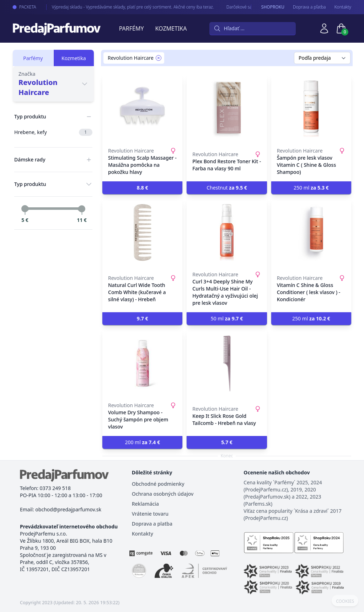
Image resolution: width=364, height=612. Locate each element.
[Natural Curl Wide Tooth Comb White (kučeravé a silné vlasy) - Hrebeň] (142, 233)
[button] (142, 188)
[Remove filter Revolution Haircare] (159, 58)
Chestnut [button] (227, 188)
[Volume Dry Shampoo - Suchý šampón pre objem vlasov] (142, 363)
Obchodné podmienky (158, 484)
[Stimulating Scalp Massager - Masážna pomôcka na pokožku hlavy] (142, 109)
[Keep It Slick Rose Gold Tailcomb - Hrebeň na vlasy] (227, 363)
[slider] (25, 209)
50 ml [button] (227, 318)
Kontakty (343, 7)
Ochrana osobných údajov (163, 494)
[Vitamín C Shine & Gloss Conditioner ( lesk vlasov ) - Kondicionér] (311, 233)
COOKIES (345, 601)
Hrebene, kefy (53, 132)
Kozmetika (171, 28)
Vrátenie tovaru (150, 514)
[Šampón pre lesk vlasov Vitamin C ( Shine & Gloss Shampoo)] (311, 109)
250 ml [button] (311, 188)
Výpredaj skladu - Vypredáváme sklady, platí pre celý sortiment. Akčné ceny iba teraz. (127, 7)
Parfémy (132, 28)
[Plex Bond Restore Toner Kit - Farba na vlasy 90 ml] (227, 109)
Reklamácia (145, 504)
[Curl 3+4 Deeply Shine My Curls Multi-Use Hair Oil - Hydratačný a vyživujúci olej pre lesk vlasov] (227, 233)
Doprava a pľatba (309, 7)
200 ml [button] (142, 442)
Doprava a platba (152, 524)
